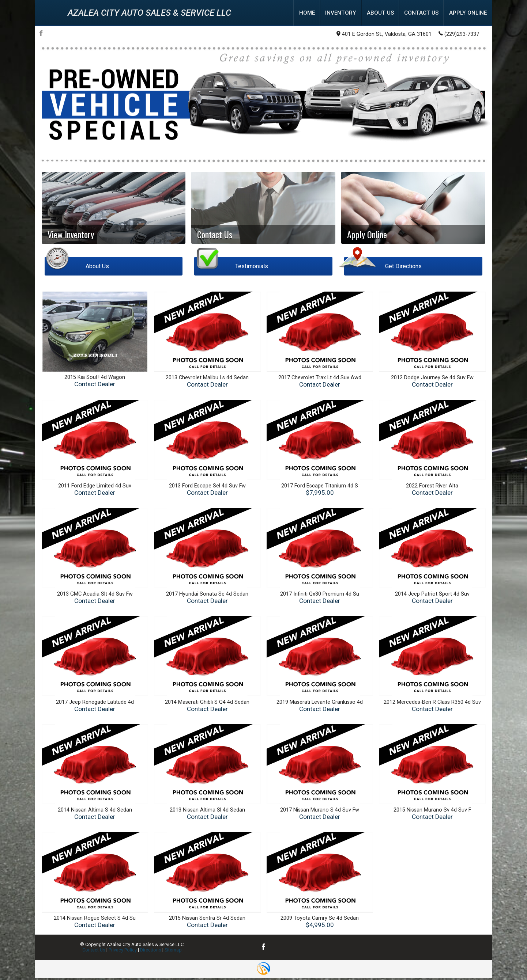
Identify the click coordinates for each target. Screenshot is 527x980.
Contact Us (94, 952)
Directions (151, 952)
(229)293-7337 (459, 35)
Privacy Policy (123, 952)
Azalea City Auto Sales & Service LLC (149, 14)
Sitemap (173, 952)
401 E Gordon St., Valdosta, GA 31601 (384, 36)
